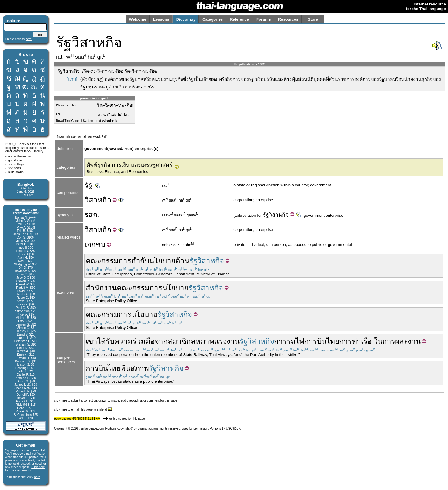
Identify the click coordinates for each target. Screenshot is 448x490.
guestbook (15, 160)
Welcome (138, 19)
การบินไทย (322, 341)
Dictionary (186, 19)
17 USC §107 (231, 428)
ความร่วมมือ (134, 341)
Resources (288, 19)
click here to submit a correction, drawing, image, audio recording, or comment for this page (116, 400)
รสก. (92, 215)
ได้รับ (106, 341)
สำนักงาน (101, 288)
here (37, 477)
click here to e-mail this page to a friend (83, 410)
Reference (239, 19)
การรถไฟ (289, 341)
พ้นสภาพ (135, 368)
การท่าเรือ (355, 341)
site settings (16, 164)
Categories (213, 19)
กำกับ (140, 261)
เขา (91, 341)
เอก (90, 245)
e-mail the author (20, 156)
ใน (378, 341)
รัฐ (88, 185)
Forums (264, 19)
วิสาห (93, 200)
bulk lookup (16, 172)
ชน (101, 245)
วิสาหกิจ (279, 215)
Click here (38, 467)
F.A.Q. (11, 144)
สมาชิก (179, 341)
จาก (161, 341)
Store (313, 19)
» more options (18, 39)
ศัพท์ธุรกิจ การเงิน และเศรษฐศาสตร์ (129, 165)
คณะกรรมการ (109, 261)
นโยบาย (162, 261)
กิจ (107, 200)
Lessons (161, 19)
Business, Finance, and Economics (117, 172)
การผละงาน (401, 341)
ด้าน (182, 261)
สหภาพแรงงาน (215, 341)
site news (15, 168)
